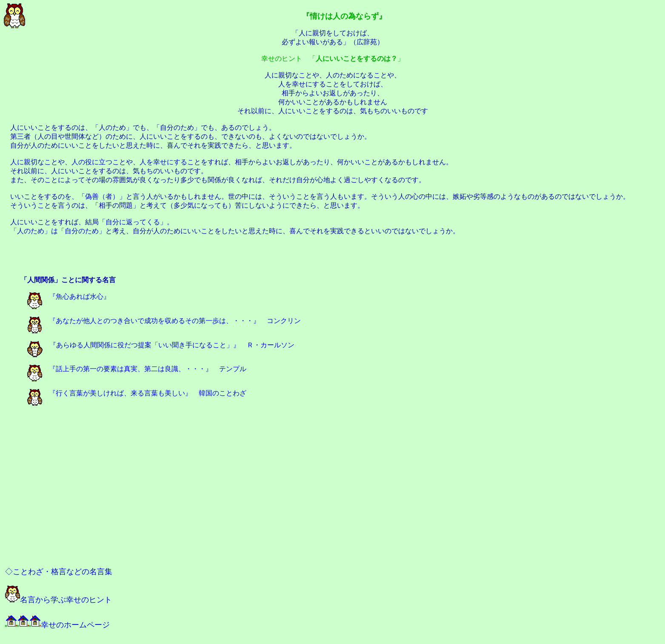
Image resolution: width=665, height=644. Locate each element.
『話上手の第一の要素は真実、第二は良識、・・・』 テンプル (137, 369)
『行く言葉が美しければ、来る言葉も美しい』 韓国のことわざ (137, 393)
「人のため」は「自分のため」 (58, 231)
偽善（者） (102, 196)
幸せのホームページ (57, 625)
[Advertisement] (333, 256)
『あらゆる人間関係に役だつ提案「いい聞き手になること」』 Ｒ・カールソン (161, 345)
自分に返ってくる (133, 222)
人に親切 (24, 162)
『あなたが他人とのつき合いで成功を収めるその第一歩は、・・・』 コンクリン (164, 321)
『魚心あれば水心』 (69, 296)
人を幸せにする (163, 162)
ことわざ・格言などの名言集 (63, 572)
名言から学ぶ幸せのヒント (59, 600)
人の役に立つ (92, 162)
